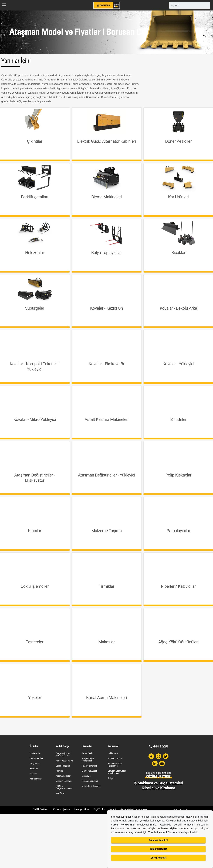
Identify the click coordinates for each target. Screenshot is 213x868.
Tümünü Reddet (158, 849)
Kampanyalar (36, 779)
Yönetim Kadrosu (115, 758)
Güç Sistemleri (36, 758)
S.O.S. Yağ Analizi (89, 771)
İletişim (111, 778)
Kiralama (34, 769)
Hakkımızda (113, 753)
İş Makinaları (35, 753)
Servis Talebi (87, 753)
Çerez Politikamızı (124, 825)
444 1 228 (160, 746)
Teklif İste (60, 793)
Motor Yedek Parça (64, 761)
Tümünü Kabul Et (158, 840)
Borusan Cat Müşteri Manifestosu (117, 772)
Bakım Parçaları (63, 766)
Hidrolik (59, 771)
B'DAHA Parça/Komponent (64, 787)
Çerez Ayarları (158, 858)
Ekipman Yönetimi (90, 781)
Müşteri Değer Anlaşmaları (88, 760)
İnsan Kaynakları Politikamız (115, 765)
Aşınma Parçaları (63, 776)
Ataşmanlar (35, 764)
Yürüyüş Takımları (64, 781)
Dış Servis (86, 776)
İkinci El (33, 774)
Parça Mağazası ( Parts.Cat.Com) (63, 755)
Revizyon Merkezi (89, 766)
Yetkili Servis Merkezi (91, 786)
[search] (190, 5)
